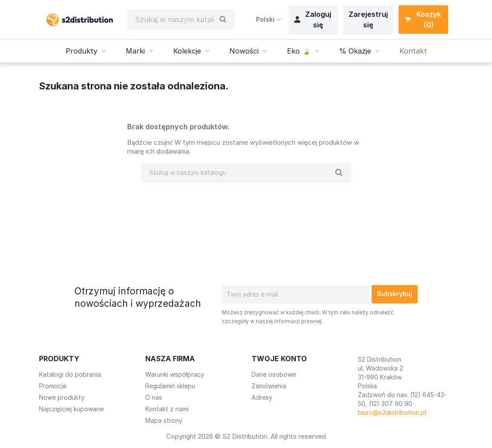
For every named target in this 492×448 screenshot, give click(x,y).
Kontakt (413, 51)
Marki (141, 51)
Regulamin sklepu (170, 386)
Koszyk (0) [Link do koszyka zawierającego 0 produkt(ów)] (423, 19)
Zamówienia (269, 386)
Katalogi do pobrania (70, 374)
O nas (154, 397)
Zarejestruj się (368, 19)
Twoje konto (279, 359)
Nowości (249, 51)
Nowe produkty (62, 397)
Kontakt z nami (167, 409)
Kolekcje (192, 51)
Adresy (262, 397)
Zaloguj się (313, 19)
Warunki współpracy (175, 374)
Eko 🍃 (304, 51)
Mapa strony (164, 420)
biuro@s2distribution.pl (392, 412)
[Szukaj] (174, 19)
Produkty (87, 51)
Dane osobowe (274, 374)
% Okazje (360, 51)
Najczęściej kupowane (71, 409)
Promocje (53, 386)
